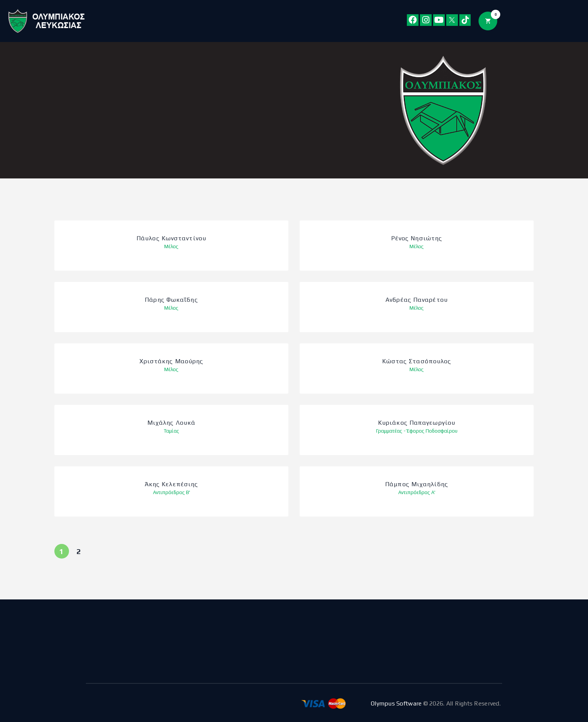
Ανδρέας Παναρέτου (417, 300)
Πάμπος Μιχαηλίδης (417, 485)
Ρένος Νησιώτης (417, 239)
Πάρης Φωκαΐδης (171, 300)
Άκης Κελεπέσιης (172, 485)
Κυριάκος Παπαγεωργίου (417, 423)
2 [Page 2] (81, 550)
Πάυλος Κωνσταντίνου (171, 239)
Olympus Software (396, 703)
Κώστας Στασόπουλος (417, 362)
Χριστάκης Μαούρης (172, 362)
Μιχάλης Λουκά (171, 423)
